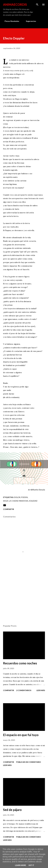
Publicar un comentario (29, 762)
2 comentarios (24, 690)
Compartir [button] (9, 509)
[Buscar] (37, 5)
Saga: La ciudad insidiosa (16, 501)
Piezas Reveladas (10, 21)
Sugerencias (29, 21)
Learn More (20, 865)
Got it (31, 865)
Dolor (17, 497)
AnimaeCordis (15, 5)
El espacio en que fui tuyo (21, 735)
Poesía (24, 497)
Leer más (41, 690)
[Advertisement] (24, 601)
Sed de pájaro (12, 810)
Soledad (33, 501)
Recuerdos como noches (20, 663)
